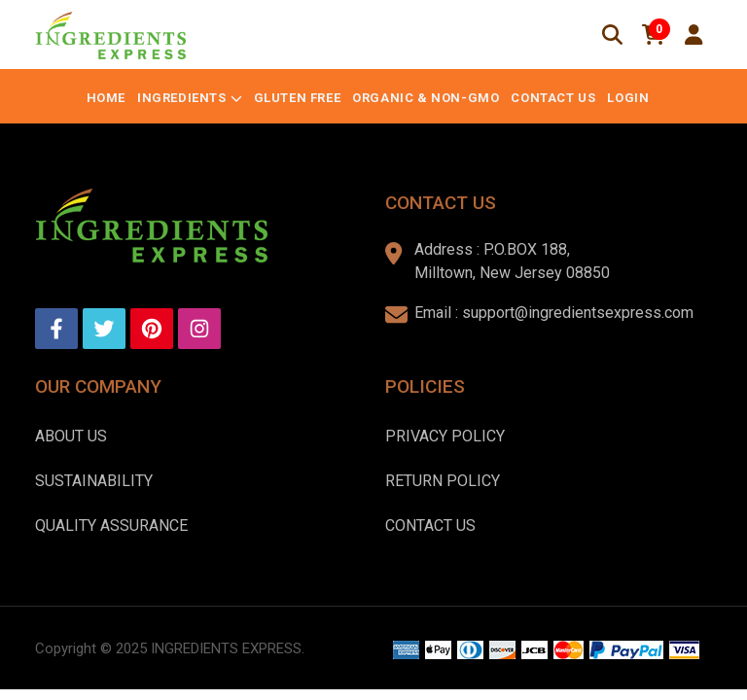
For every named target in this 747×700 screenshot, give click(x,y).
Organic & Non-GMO (426, 98)
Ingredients (182, 98)
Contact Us (553, 98)
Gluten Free (298, 98)
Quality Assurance (111, 525)
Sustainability (94, 481)
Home (106, 98)
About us (71, 436)
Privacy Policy (445, 436)
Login (628, 98)
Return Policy (443, 481)
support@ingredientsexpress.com (578, 313)
